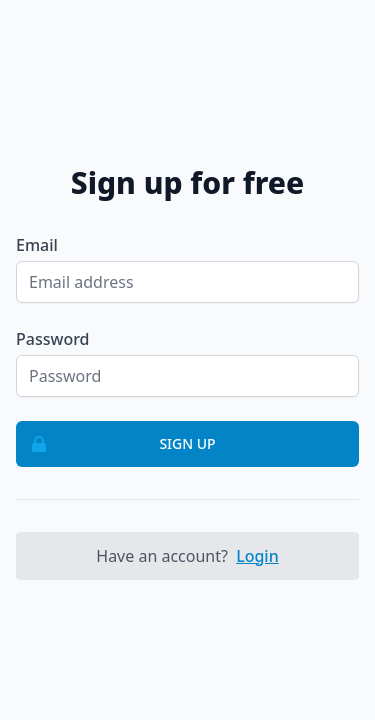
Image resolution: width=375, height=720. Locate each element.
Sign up (116, 444)
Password (53, 339)
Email (37, 245)
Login (257, 556)
